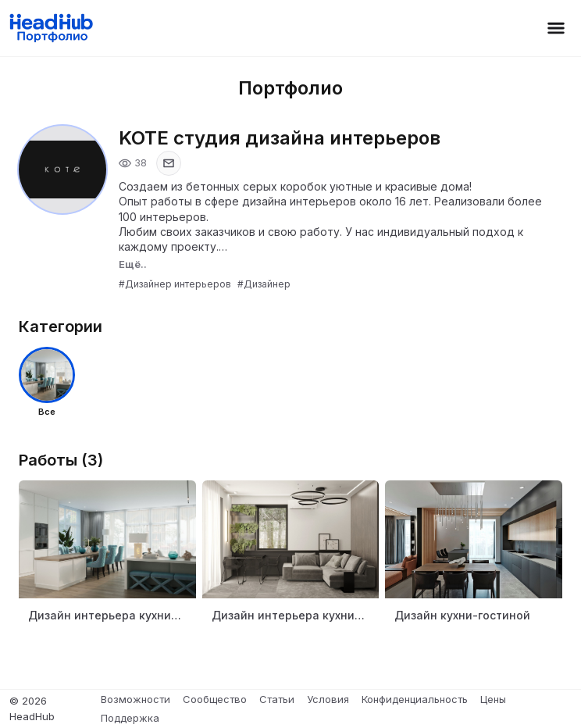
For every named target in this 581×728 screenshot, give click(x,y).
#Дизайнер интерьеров (175, 284)
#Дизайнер (264, 284)
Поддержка (130, 718)
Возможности (135, 699)
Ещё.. (133, 264)
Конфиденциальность (415, 699)
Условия (328, 699)
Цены (493, 699)
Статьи (277, 699)
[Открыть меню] (556, 28)
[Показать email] (169, 163)
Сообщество (215, 699)
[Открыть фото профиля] (62, 170)
